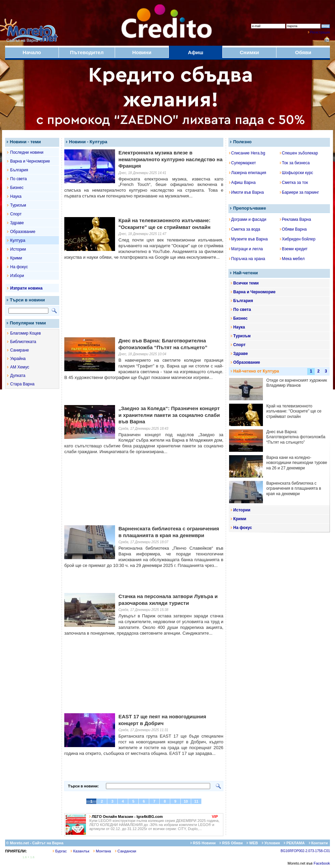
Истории (18, 249)
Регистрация (320, 32)
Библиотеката (23, 342)
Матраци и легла (246, 249)
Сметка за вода (245, 229)
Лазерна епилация (248, 173)
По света (18, 179)
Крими (16, 258)
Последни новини (27, 152)
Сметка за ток (294, 183)
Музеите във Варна (248, 239)
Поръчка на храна (247, 259)
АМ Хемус (20, 367)
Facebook (322, 863)
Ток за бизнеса (295, 163)
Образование (23, 232)
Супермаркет (242, 163)
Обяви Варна (293, 229)
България (19, 170)
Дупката (18, 376)
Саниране (19, 350)
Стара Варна (22, 384)
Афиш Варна (242, 183)
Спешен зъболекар (299, 153)
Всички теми (246, 283)
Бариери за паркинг (299, 192)
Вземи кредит (294, 249)
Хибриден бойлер (298, 239)
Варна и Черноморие (30, 161)
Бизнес (17, 188)
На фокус (19, 267)
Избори (17, 276)
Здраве (17, 223)
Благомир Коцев (26, 333)
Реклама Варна (295, 219)
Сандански (126, 851)
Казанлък (80, 851)
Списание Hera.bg (247, 153)
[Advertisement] (144, 309)
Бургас (60, 851)
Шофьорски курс (296, 173)
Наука (16, 196)
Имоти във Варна (247, 192)
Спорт (16, 214)
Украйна (18, 359)
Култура (18, 240)
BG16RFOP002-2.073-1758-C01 (305, 851)
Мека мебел (292, 259)
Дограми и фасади (248, 219)
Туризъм (18, 205)
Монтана (102, 851)
